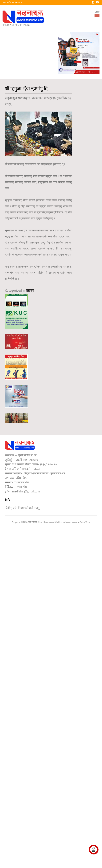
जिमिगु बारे (11, 508)
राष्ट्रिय (30, 291)
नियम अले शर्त (25, 508)
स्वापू (37, 508)
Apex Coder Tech (82, 522)
